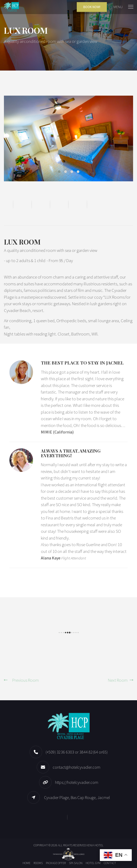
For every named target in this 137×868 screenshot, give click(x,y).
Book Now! (92, 7)
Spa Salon (76, 863)
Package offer (56, 863)
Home (26, 863)
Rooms (38, 863)
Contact (110, 863)
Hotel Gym (93, 863)
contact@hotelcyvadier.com (76, 767)
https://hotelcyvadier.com (77, 782)
